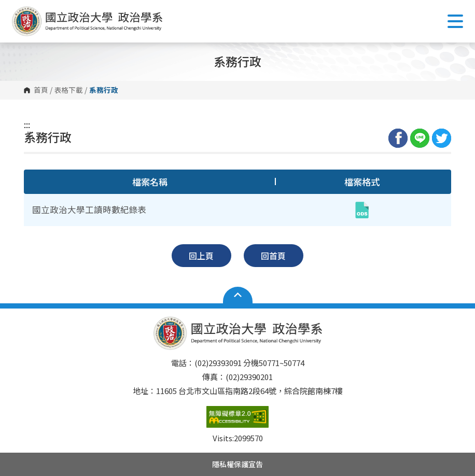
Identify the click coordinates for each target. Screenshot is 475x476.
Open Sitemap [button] (238, 295)
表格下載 (68, 90)
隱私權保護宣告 (237, 464)
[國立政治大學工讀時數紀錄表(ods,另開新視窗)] (362, 210)
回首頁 (273, 256)
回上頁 (201, 256)
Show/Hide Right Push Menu (455, 21)
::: (27, 124)
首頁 (41, 90)
